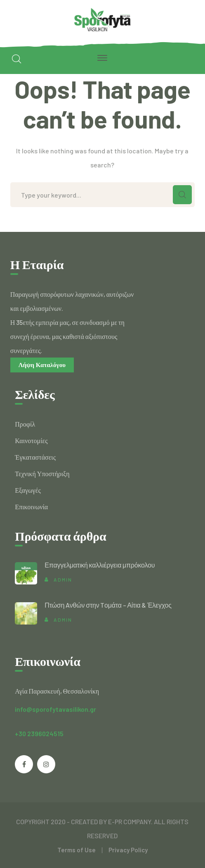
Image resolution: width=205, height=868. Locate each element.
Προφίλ (25, 424)
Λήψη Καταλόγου (42, 365)
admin (63, 579)
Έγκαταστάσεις (35, 457)
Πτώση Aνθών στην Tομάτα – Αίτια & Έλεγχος (108, 605)
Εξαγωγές (28, 490)
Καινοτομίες (31, 440)
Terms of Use (77, 850)
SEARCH (182, 195)
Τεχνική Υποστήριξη (42, 473)
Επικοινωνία (31, 507)
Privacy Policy (128, 850)
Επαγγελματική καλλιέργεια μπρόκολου (100, 565)
